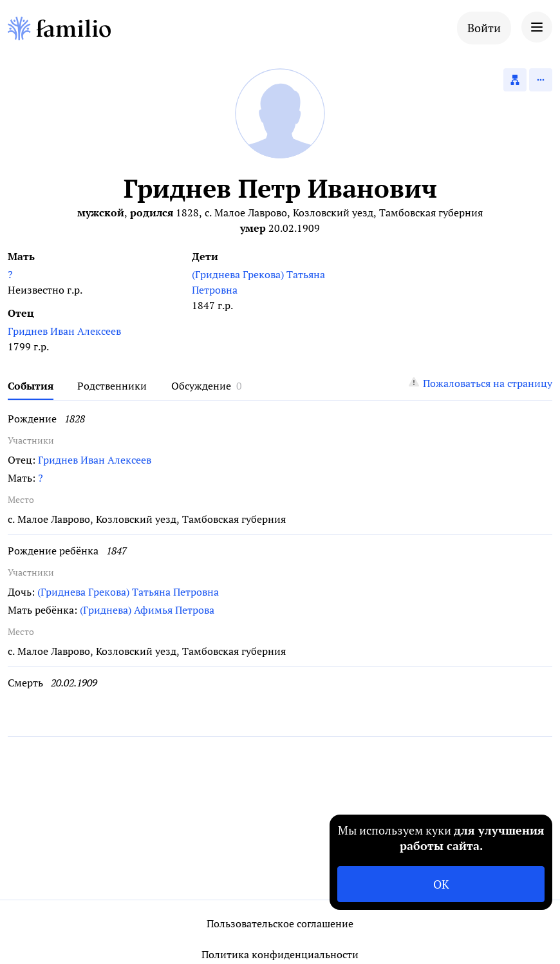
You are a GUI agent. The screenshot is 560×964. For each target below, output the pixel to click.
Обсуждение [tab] (201, 386)
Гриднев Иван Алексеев (64, 331)
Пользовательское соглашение (280, 923)
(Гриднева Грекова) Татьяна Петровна (258, 282)
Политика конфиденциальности (280, 954)
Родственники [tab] (112, 386)
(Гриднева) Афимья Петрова (147, 610)
